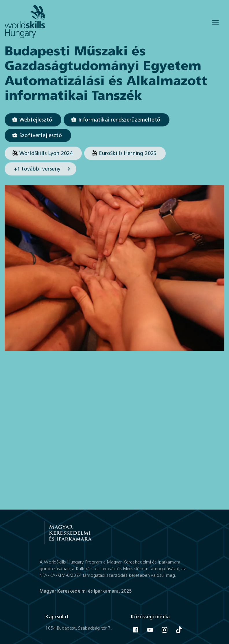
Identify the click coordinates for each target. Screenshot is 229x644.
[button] (33, 120)
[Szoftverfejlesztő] (38, 136)
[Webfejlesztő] (33, 120)
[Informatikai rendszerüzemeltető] (117, 120)
